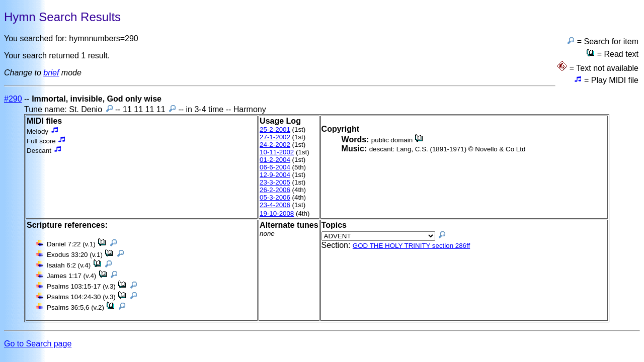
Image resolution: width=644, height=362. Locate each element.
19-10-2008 (277, 213)
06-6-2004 (275, 167)
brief (51, 73)
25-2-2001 (275, 129)
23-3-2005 (275, 182)
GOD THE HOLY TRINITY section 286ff (411, 246)
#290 (13, 99)
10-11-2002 (277, 152)
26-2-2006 (275, 190)
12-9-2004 (275, 175)
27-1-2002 (275, 137)
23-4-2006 (275, 205)
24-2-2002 (275, 145)
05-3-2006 (275, 197)
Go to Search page (38, 344)
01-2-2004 (275, 160)
